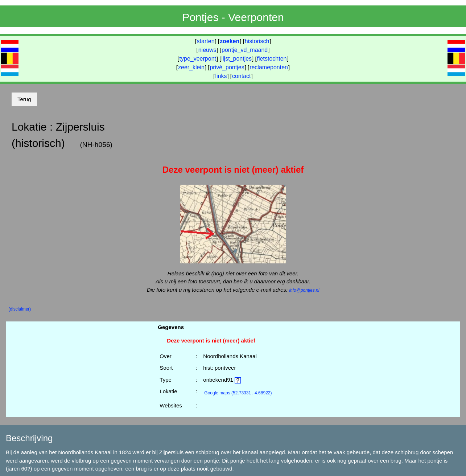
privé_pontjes (227, 67)
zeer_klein (191, 67)
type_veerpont (198, 59)
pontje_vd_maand (245, 50)
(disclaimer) (20, 309)
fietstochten (272, 59)
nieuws (207, 50)
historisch (257, 41)
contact (242, 76)
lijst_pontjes (236, 59)
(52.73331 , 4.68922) (238, 393)
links (221, 76)
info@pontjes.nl (304, 290)
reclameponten (269, 67)
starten (206, 41)
